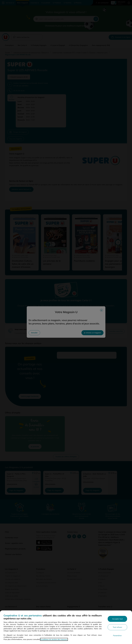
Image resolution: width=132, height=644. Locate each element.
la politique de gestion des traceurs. (54, 639)
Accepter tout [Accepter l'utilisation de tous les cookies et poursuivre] (117, 619)
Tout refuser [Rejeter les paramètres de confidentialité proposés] (117, 627)
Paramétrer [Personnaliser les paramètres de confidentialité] (117, 636)
